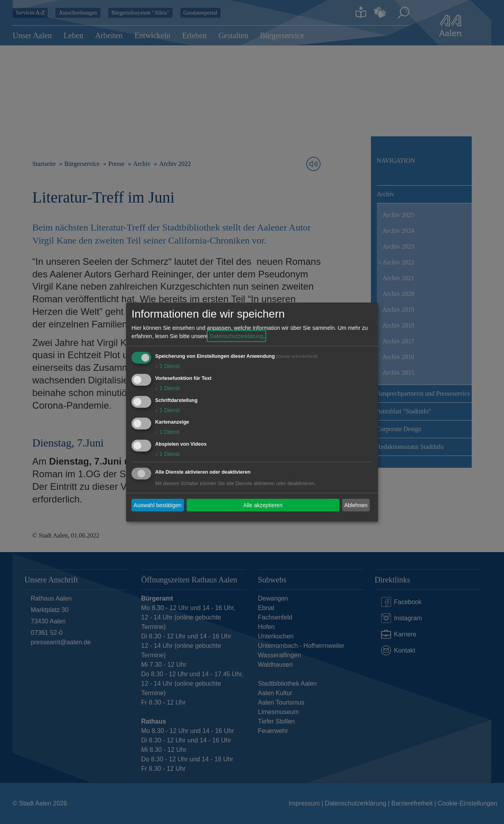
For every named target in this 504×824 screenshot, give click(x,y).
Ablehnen (356, 505)
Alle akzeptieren (263, 505)
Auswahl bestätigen (158, 505)
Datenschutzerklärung (236, 336)
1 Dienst (167, 366)
